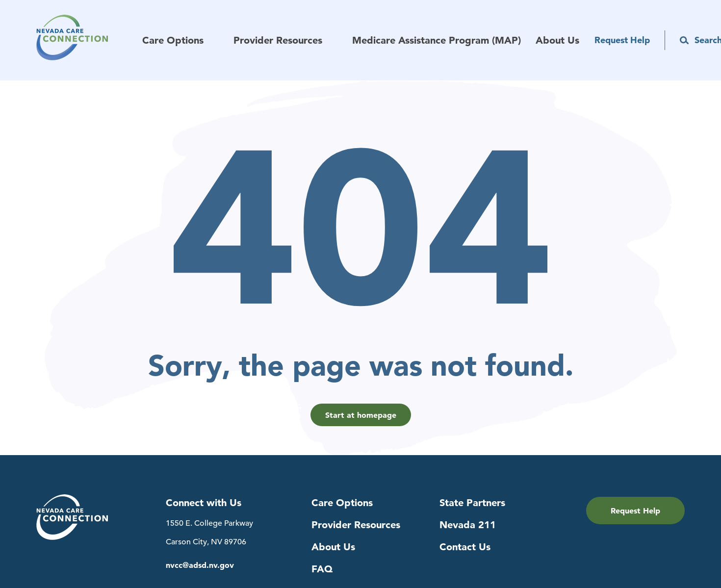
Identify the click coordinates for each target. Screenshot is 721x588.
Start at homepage (361, 415)
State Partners (472, 503)
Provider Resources (356, 525)
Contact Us (465, 547)
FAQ (322, 569)
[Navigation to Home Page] (89, 40)
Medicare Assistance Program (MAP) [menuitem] (437, 40)
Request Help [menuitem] (622, 40)
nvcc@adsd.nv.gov (200, 565)
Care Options (342, 503)
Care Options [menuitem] (173, 40)
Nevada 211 (468, 525)
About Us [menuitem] (557, 40)
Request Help (635, 511)
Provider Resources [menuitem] (278, 40)
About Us (333, 547)
